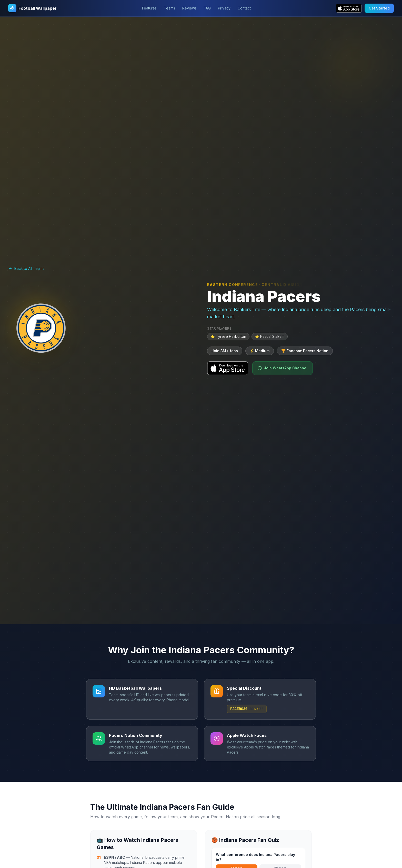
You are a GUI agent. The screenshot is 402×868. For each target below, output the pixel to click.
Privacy (224, 8)
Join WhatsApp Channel (283, 368)
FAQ (207, 8)
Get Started (379, 8)
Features (149, 8)
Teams (169, 8)
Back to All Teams (26, 268)
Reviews (189, 8)
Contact (244, 8)
